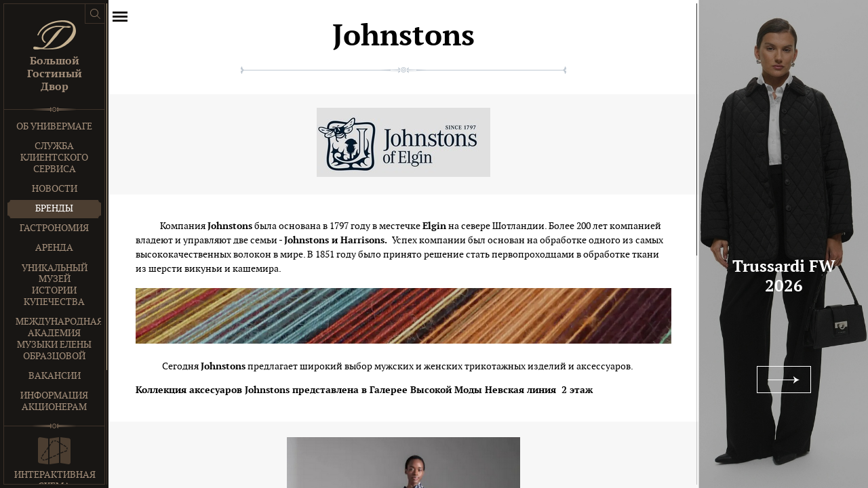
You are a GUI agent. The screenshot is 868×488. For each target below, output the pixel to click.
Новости (55, 189)
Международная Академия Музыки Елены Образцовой (58, 339)
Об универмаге (54, 126)
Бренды (54, 208)
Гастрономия (54, 228)
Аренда (54, 248)
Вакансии (55, 376)
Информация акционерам (54, 401)
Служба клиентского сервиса (54, 158)
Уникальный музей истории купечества (55, 285)
